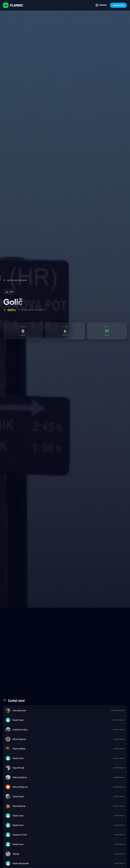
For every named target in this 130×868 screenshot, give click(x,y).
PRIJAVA (101, 5)
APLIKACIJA (118, 5)
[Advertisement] (65, 627)
